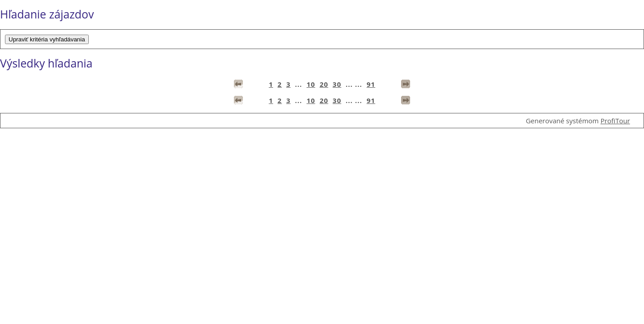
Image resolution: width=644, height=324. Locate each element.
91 (371, 84)
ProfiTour (615, 121)
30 (337, 84)
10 (311, 84)
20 (324, 84)
